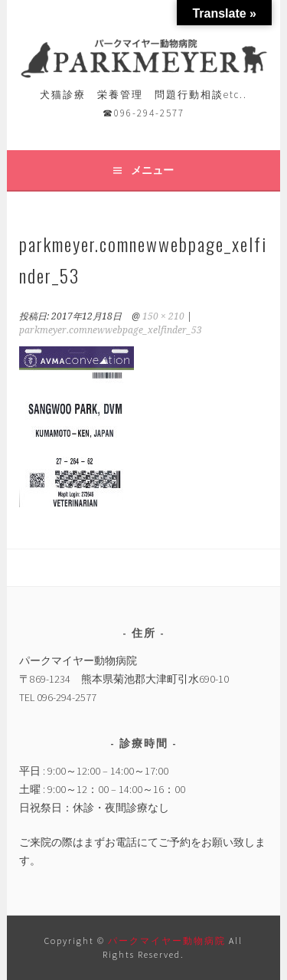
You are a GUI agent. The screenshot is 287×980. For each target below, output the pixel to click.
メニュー (152, 170)
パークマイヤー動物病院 (168, 941)
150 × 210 (163, 316)
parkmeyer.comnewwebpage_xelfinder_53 (111, 330)
